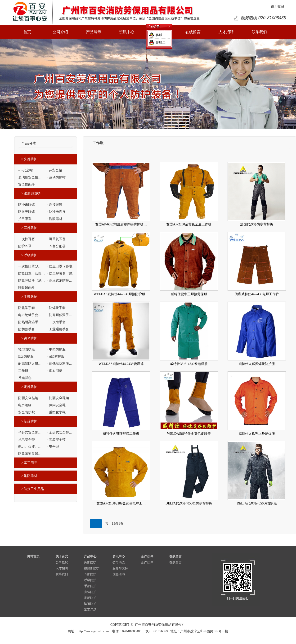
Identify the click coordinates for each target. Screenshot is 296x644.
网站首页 (33, 556)
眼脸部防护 (92, 568)
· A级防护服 (56, 357)
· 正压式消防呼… (60, 281)
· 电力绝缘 (24, 405)
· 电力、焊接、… (29, 447)
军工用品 (90, 610)
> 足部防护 (29, 387)
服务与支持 (120, 568)
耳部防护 (90, 574)
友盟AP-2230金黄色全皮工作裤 (189, 224)
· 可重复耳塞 (56, 239)
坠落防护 (90, 604)
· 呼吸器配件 (26, 288)
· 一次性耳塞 (26, 239)
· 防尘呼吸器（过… (61, 273)
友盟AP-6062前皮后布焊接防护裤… (121, 224)
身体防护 (90, 592)
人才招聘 (62, 568)
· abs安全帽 (25, 170)
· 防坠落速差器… (29, 454)
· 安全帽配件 (26, 184)
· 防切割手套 (26, 329)
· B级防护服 (25, 357)
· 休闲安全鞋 (56, 405)
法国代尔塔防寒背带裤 (257, 224)
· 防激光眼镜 (26, 212)
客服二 (161, 42)
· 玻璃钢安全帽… (29, 177)
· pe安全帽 (55, 170)
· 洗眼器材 (55, 219)
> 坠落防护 (29, 421)
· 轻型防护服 (26, 349)
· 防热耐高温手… (29, 322)
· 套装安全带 (56, 440)
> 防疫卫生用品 (33, 489)
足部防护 (90, 598)
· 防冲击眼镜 (26, 205)
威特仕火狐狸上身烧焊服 (257, 434)
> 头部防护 (29, 159)
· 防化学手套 (26, 308)
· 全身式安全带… (60, 432)
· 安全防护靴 (26, 412)
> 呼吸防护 (29, 255)
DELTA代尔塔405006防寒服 (257, 503)
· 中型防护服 (56, 349)
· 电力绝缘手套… (29, 315)
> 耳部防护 (29, 228)
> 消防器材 (29, 476)
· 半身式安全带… (29, 432)
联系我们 (62, 574)
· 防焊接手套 (56, 308)
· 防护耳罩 (24, 246)
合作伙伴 (147, 556)
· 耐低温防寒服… (60, 364)
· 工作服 (22, 371)
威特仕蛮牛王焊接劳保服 (189, 294)
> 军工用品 (29, 463)
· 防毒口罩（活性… (31, 273)
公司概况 (62, 562)
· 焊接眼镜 (55, 205)
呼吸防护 (90, 580)
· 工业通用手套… (60, 329)
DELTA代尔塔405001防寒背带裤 (189, 503)
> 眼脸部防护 (31, 194)
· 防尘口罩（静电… (61, 266)
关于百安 (62, 556)
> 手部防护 (29, 297)
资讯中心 (119, 556)
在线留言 (175, 556)
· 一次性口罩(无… (30, 266)
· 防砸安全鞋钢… (29, 398)
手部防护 (90, 586)
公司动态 (119, 562)
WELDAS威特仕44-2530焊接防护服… (121, 294)
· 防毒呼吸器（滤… (31, 281)
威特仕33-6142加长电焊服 (189, 364)
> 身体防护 (29, 338)
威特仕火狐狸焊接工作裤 (121, 434)
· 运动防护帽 (56, 177)
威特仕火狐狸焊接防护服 (257, 364)
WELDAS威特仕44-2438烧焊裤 (121, 364)
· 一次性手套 (56, 322)
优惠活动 (119, 574)
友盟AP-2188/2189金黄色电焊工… (121, 503)
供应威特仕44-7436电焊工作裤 (257, 294)
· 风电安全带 (26, 440)
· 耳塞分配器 (56, 246)
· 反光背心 (24, 378)
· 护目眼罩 (24, 219)
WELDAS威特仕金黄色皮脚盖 (189, 434)
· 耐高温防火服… (29, 364)
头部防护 (90, 562)
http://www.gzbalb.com (93, 631)
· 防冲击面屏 (56, 212)
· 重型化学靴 (56, 412)
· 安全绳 (53, 447)
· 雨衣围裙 (55, 371)
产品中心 (90, 556)
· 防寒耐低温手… (60, 315)
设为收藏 (278, 7)
